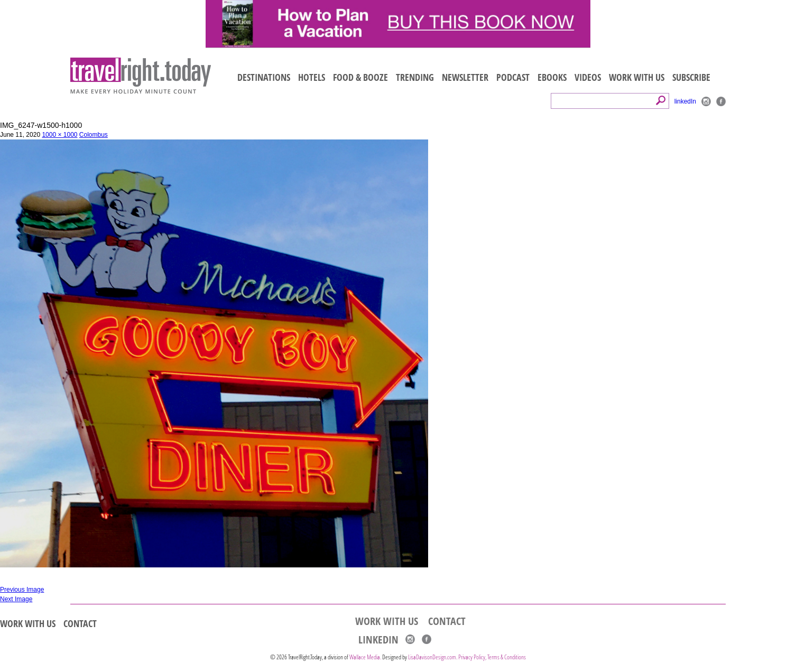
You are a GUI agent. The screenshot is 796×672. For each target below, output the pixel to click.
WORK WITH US (637, 77)
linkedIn (685, 101)
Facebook (721, 101)
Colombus (94, 135)
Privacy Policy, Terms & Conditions (492, 657)
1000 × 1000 (59, 135)
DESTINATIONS (264, 77)
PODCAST (513, 77)
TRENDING (415, 77)
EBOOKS (552, 77)
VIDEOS (588, 77)
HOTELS (312, 77)
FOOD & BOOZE (360, 77)
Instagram (706, 101)
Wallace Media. (365, 657)
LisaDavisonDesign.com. (433, 657)
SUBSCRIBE (691, 77)
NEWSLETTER (465, 77)
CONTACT (80, 623)
